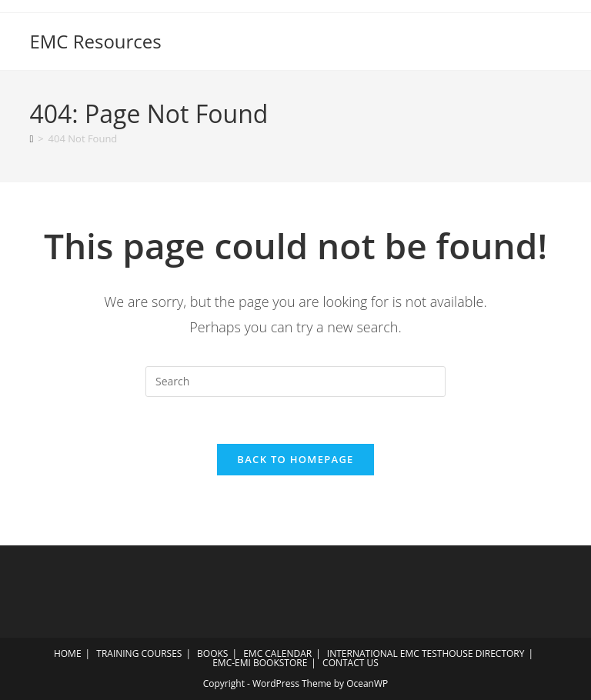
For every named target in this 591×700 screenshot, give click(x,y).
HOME (68, 653)
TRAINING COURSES (139, 653)
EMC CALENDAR (277, 653)
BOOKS (212, 653)
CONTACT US (351, 663)
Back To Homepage (295, 459)
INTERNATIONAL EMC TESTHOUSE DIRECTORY (426, 653)
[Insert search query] (295, 382)
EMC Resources (95, 41)
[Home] (31, 138)
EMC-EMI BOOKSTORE (260, 663)
